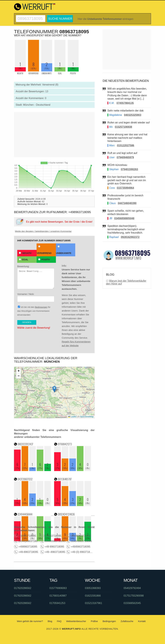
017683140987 (58, 596)
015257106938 (124, 127)
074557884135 (125, 103)
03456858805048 (124, 218)
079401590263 (129, 169)
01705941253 (57, 603)
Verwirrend (44, 250)
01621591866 (93, 596)
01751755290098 (134, 596)
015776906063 (58, 588)
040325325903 (133, 115)
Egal (24, 259)
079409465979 (125, 157)
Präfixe (94, 621)
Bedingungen (41, 307)
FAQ (59, 621)
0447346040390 (127, 203)
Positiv (44, 259)
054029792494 (132, 588)
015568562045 (132, 603)
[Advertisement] (54, 135)
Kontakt (142, 621)
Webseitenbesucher (76, 621)
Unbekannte (64, 250)
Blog (50, 621)
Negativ (25, 253)
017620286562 (23, 588)
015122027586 (126, 145)
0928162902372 (130, 237)
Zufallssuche (127, 621)
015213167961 (94, 603)
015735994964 (125, 188)
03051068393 (93, 588)
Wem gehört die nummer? (30, 621)
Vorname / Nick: (36, 297)
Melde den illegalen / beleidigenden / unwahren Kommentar (43, 231)
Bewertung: (36, 277)
